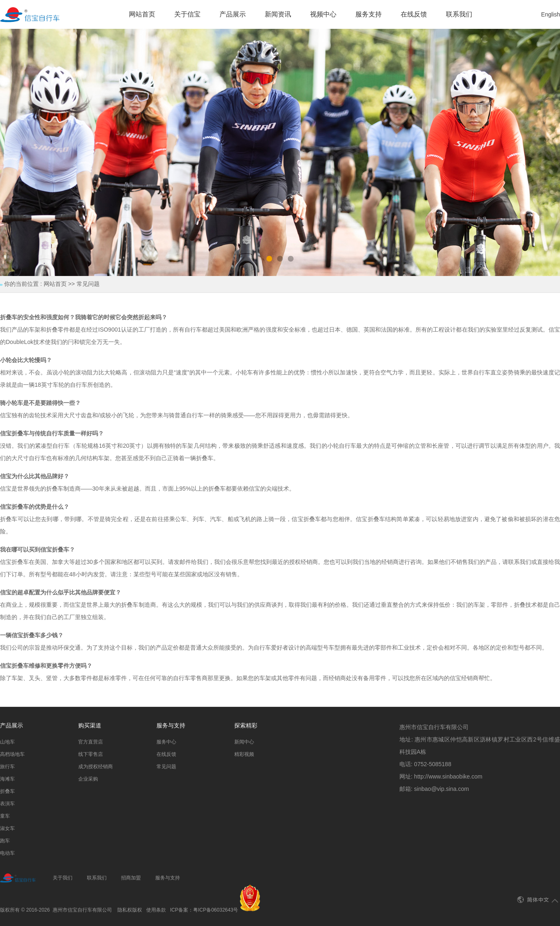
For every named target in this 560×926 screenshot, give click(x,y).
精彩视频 (244, 754)
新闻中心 (244, 742)
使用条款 (156, 910)
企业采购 (88, 779)
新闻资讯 (278, 14)
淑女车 (7, 828)
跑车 (5, 841)
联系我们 (459, 14)
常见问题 (166, 767)
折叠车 (7, 791)
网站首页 (142, 14)
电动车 (7, 853)
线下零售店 (91, 754)
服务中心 (166, 742)
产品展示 (233, 14)
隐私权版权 (130, 910)
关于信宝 (187, 14)
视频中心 (323, 14)
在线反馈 (414, 14)
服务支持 (369, 14)
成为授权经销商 (96, 767)
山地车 (7, 742)
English (551, 14)
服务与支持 (168, 878)
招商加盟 (131, 878)
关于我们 (63, 878)
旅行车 (7, 767)
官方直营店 (91, 742)
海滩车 (7, 779)
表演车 (7, 804)
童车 (5, 816)
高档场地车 (12, 754)
